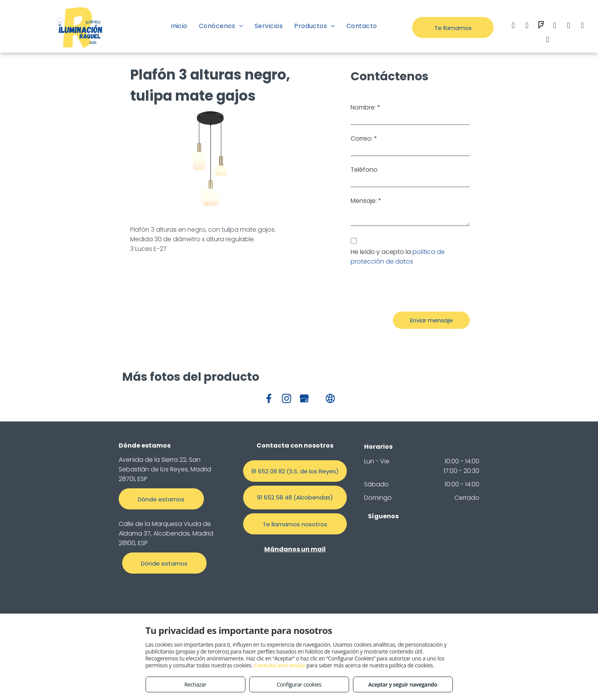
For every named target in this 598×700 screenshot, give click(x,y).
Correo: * (364, 139)
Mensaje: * (366, 201)
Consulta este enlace (279, 665)
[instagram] (527, 26)
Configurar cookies (299, 684)
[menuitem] (179, 26)
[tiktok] (548, 41)
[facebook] (513, 26)
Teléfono (364, 170)
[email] (555, 26)
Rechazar (195, 684)
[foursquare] (541, 26)
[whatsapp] (568, 26)
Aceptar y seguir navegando (403, 684)
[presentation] (409, 289)
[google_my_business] (582, 26)
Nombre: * (365, 107)
